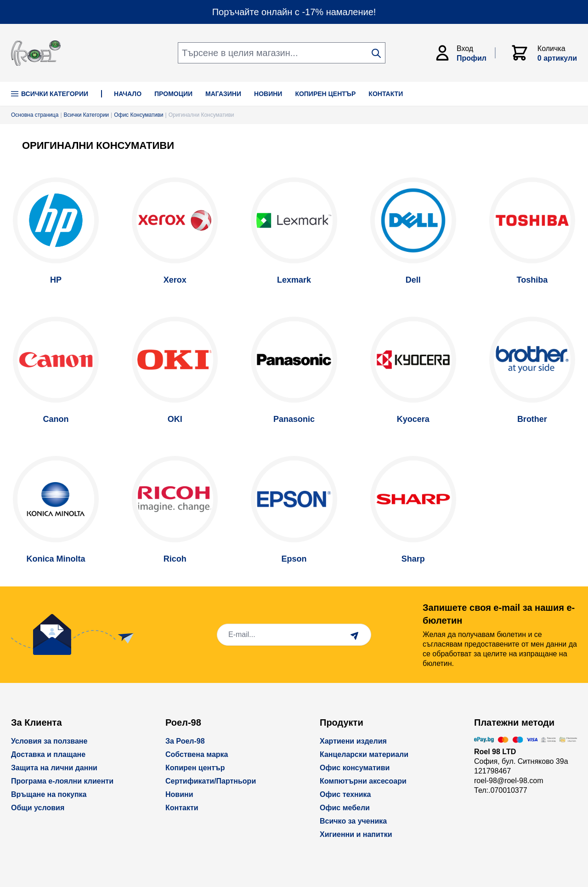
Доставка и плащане (48, 754)
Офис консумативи (355, 768)
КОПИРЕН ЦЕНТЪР (325, 94)
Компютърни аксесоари (363, 781)
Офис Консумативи (139, 115)
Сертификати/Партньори (211, 781)
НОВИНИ (268, 94)
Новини (179, 794)
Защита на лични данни (54, 768)
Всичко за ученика (353, 821)
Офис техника (345, 794)
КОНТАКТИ (386, 94)
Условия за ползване (49, 741)
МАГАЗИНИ (223, 94)
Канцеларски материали (364, 754)
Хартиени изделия (353, 741)
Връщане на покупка (49, 794)
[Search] (376, 53)
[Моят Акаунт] (464, 53)
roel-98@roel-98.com (509, 781)
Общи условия (38, 808)
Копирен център (195, 768)
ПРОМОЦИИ (173, 94)
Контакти (182, 808)
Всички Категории (50, 94)
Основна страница (35, 115)
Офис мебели (345, 808)
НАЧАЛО (128, 94)
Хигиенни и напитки (356, 834)
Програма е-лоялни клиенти (62, 781)
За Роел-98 (185, 741)
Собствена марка (197, 754)
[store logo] (36, 53)
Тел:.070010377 (501, 790)
